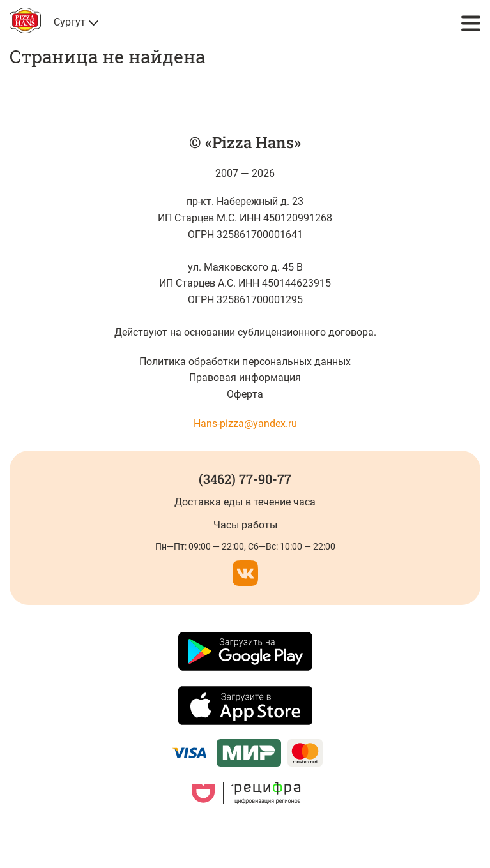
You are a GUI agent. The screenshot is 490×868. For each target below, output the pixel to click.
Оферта (245, 394)
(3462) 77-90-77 (245, 479)
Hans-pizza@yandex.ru (245, 423)
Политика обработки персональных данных (245, 362)
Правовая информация (245, 378)
